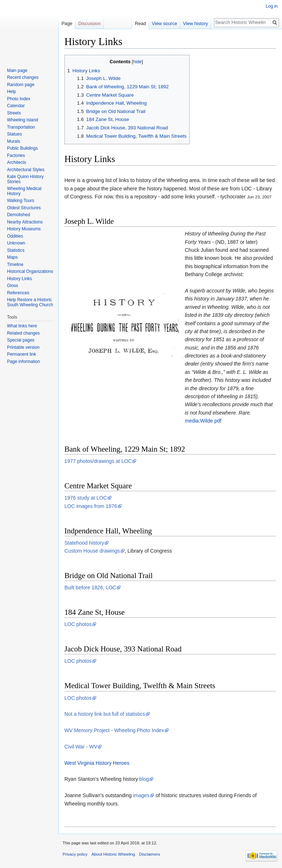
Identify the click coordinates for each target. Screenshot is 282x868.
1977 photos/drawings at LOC (98, 461)
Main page (17, 70)
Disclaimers (150, 854)
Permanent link (21, 354)
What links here (22, 326)
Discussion (90, 23)
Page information (23, 362)
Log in (272, 6)
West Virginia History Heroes (97, 763)
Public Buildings (22, 148)
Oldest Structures (24, 208)
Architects (17, 162)
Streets (14, 113)
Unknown (16, 243)
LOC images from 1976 (91, 506)
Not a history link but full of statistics (105, 714)
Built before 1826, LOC (90, 588)
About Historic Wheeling (113, 854)
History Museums (24, 229)
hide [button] (138, 62)
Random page (21, 85)
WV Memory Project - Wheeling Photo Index (114, 730)
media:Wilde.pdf (203, 421)
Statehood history (84, 543)
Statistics (16, 250)
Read (141, 23)
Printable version (23, 347)
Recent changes (23, 77)
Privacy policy (75, 854)
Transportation (21, 127)
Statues (14, 134)
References (18, 293)
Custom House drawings (92, 551)
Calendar (16, 106)
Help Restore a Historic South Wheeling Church (30, 302)
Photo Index (19, 99)
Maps (12, 257)
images (141, 795)
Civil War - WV (81, 747)
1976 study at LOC (86, 498)
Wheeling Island (22, 120)
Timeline (15, 265)
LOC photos (78, 624)
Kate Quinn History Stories (25, 179)
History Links (19, 279)
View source (164, 23)
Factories (16, 156)
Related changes (23, 333)
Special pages (21, 340)
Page (67, 23)
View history (196, 23)
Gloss (13, 286)
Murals (13, 141)
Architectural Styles (26, 170)
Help (11, 92)
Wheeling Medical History (24, 191)
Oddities (15, 236)
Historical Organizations (30, 271)
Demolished (18, 215)
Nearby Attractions (25, 222)
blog (144, 779)
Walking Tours (21, 201)
